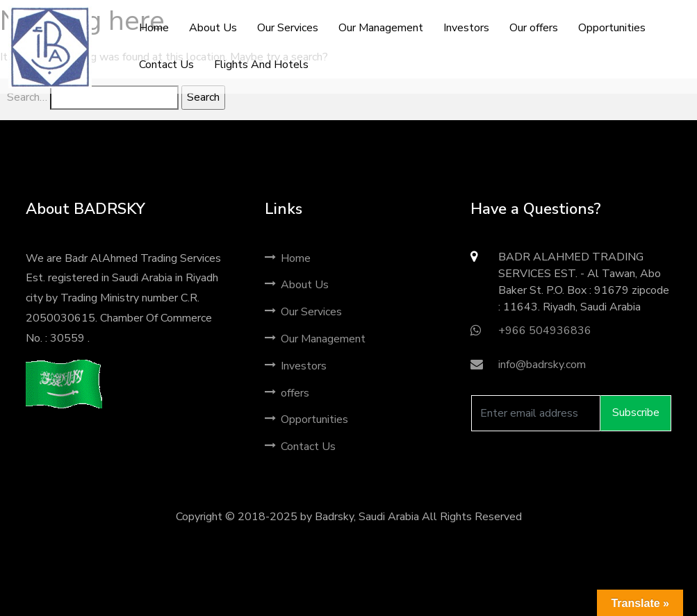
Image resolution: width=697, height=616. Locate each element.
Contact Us (300, 447)
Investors (296, 366)
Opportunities (306, 419)
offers (287, 393)
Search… (27, 97)
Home (288, 258)
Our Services (303, 312)
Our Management (315, 339)
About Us (297, 285)
